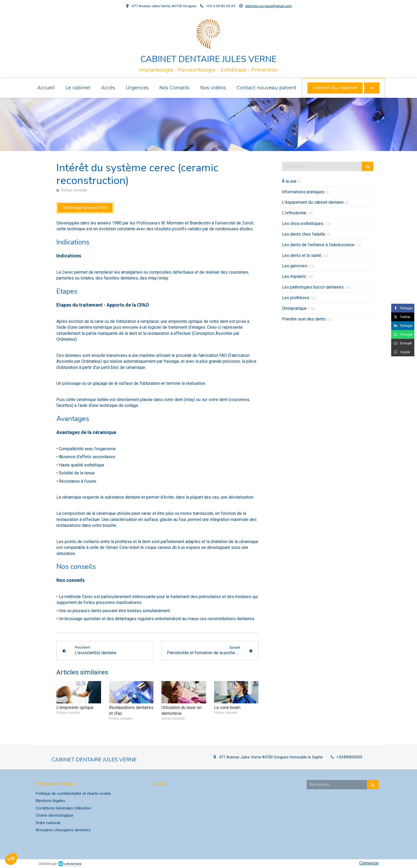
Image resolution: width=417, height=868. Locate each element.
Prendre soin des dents (304, 319)
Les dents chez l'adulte (304, 234)
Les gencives (295, 266)
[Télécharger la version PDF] (85, 208)
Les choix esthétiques (303, 224)
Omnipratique (294, 308)
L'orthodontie (294, 213)
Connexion (369, 863)
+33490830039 (349, 757)
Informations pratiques (303, 192)
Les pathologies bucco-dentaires (313, 287)
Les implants (294, 276)
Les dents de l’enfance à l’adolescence (318, 245)
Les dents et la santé (302, 255)
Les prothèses (296, 298)
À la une (289, 181)
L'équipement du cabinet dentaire (313, 202)
